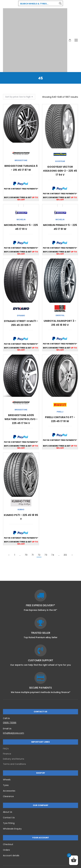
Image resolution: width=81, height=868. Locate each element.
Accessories (9, 791)
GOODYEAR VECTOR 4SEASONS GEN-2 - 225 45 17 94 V (60, 171)
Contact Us (9, 818)
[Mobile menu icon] (76, 40)
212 (65, 555)
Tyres (6, 785)
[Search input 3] (38, 4)
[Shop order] (19, 97)
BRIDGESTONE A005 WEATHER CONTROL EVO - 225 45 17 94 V (21, 419)
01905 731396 (10, 723)
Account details (11, 855)
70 (26, 555)
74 (53, 555)
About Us (8, 812)
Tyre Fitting (9, 823)
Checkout (8, 844)
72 (39, 555)
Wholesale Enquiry (12, 829)
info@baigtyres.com (13, 733)
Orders (6, 850)
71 (33, 555)
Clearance (8, 796)
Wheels (7, 780)
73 (46, 555)
